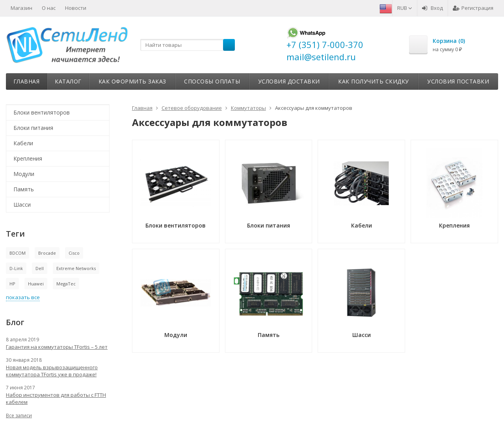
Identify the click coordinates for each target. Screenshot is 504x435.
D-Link (16, 268)
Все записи (19, 416)
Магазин (21, 8)
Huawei (36, 284)
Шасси (22, 205)
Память (24, 189)
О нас (49, 8)
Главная (27, 81)
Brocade (47, 253)
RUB (405, 8)
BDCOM (18, 253)
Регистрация (473, 8)
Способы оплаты (212, 81)
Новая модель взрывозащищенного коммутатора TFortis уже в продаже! (52, 371)
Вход (432, 8)
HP (12, 284)
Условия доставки (289, 81)
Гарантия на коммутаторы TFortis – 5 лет (57, 347)
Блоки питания (33, 128)
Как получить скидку (374, 81)
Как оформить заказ (132, 81)
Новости (76, 8)
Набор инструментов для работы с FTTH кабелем (56, 398)
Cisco (74, 253)
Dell (40, 268)
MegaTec (66, 284)
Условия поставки (458, 81)
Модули (24, 174)
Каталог (68, 81)
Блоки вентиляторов (42, 112)
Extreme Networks (76, 268)
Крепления (28, 158)
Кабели (23, 143)
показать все (23, 297)
